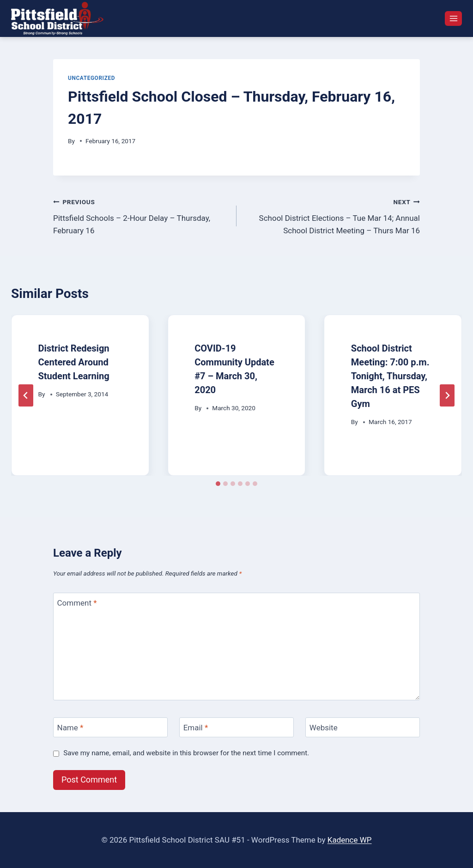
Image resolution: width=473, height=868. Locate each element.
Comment (77, 603)
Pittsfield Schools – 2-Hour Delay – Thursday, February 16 (141, 215)
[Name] (110, 727)
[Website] (363, 727)
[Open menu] (453, 18)
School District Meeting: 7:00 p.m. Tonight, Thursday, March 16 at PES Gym (390, 376)
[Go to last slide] (26, 395)
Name (70, 728)
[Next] (447, 395)
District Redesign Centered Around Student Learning (74, 362)
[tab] (218, 484)
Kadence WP (350, 840)
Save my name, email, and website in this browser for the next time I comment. (186, 753)
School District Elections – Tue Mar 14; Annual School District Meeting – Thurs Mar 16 (332, 215)
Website (324, 728)
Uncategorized (91, 78)
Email (196, 728)
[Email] (236, 727)
